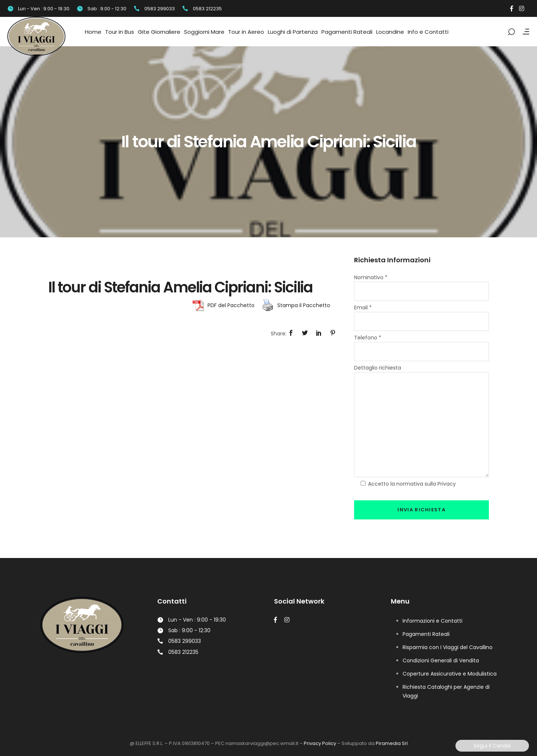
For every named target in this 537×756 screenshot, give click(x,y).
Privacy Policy (320, 743)
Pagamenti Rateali (426, 634)
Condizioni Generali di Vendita (441, 660)
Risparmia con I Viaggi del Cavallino (448, 647)
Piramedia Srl (392, 743)
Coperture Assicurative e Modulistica (450, 674)
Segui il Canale (492, 746)
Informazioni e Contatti (433, 621)
